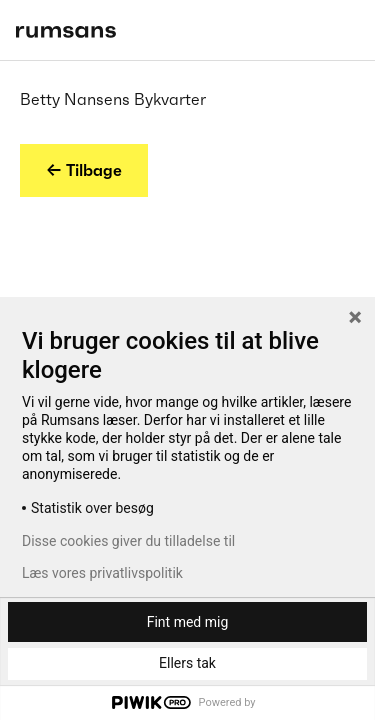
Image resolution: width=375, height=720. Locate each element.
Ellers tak (187, 663)
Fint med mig (188, 622)
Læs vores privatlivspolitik (102, 573)
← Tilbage (84, 170)
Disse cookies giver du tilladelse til (128, 541)
